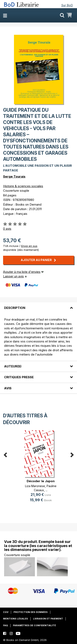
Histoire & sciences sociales (23, 186)
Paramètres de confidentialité (34, 625)
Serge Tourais (14, 176)
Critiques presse (19, 377)
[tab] (38, 305)
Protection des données (31, 612)
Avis (8, 388)
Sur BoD (67, 5)
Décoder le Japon (41, 481)
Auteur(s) (13, 366)
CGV (6, 612)
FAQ (5, 625)
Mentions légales (16, 619)
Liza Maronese (35, 486)
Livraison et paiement (48, 619)
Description (15, 308)
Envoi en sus (29, 246)
